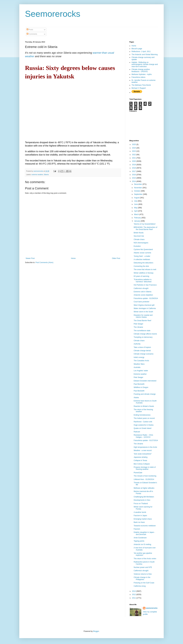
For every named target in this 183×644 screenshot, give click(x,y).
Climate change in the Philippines (142, 578)
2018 (134, 168)
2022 (134, 155)
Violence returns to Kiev (143, 574)
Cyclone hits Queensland (143, 249)
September (139, 194)
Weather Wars (139, 364)
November (138, 188)
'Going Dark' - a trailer (142, 256)
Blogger (96, 631)
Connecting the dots (141, 266)
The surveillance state (142, 331)
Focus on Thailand (141, 504)
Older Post (116, 258)
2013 (134, 591)
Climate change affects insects (145, 334)
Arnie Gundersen (140, 538)
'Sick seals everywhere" (143, 454)
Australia (137, 367)
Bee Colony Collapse (142, 464)
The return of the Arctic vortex (145, 559)
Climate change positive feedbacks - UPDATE (141, 70)
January (137, 221)
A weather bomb (140, 512)
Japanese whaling (141, 457)
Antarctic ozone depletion (143, 295)
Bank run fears (139, 522)
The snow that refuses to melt (145, 270)
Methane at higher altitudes (144, 488)
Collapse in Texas (140, 460)
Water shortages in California (145, 308)
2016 (134, 175)
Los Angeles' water (141, 371)
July (136, 201)
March (137, 214)
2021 (134, 158)
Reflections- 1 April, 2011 (141, 51)
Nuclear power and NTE (143, 567)
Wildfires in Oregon (141, 387)
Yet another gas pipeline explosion (143, 554)
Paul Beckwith (139, 384)
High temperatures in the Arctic (145, 447)
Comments (32, 34)
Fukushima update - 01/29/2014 (146, 298)
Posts (30, 30)
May (136, 208)
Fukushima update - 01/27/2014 (146, 440)
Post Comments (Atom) (44, 262)
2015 (134, 178)
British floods (139, 233)
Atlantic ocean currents (142, 253)
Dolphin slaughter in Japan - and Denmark (144, 533)
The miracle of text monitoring (145, 476)
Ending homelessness (142, 415)
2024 (134, 148)
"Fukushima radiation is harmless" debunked (143, 281)
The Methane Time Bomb (141, 85)
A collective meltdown (142, 259)
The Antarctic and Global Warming (145, 55)
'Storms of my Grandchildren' (145, 224)
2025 (134, 144)
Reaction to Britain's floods (144, 406)
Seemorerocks (53, 14)
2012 (134, 595)
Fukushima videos (138, 77)
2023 (134, 151)
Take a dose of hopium (142, 347)
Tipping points (139, 541)
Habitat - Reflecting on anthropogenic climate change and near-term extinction (145, 64)
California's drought (141, 288)
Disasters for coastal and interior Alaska (143, 316)
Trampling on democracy (143, 337)
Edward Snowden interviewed (145, 381)
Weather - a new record (143, 450)
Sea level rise (139, 236)
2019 (134, 165)
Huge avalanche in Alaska (144, 425)
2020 (134, 161)
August (137, 198)
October (137, 191)
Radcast (137, 432)
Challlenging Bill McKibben (144, 497)
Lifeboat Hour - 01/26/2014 (144, 479)
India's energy (139, 357)
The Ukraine (138, 327)
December (138, 184)
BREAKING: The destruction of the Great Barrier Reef (145, 228)
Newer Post (30, 258)
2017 (134, 171)
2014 (134, 181)
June (136, 204)
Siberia (46, 175)
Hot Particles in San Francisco (145, 285)
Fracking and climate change (145, 394)
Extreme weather (140, 374)
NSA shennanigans (141, 243)
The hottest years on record (144, 418)
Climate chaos (139, 239)
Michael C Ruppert (139, 88)
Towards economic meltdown (145, 526)
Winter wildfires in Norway (144, 273)
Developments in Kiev (142, 500)
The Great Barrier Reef (142, 321)
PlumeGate (138, 473)
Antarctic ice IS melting (142, 544)
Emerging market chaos (143, 519)
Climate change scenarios (144, 354)
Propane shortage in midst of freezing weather (145, 468)
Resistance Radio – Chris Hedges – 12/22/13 (143, 436)
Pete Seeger (138, 324)
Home (73, 258)
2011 (134, 598)
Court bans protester (141, 302)
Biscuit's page (137, 49)
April (136, 211)
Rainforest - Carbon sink (143, 422)
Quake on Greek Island (142, 428)
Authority (137, 344)
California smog (140, 586)
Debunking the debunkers (143, 263)
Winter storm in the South (143, 312)
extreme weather (37, 175)
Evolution (137, 246)
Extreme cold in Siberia (142, 292)
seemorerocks (152, 608)
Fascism (137, 529)
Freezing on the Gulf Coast (144, 583)
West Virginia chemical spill (144, 305)
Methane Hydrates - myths (142, 74)
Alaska (136, 398)
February (138, 218)
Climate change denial (142, 351)
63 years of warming (141, 276)
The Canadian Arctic (141, 361)
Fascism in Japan (140, 516)
